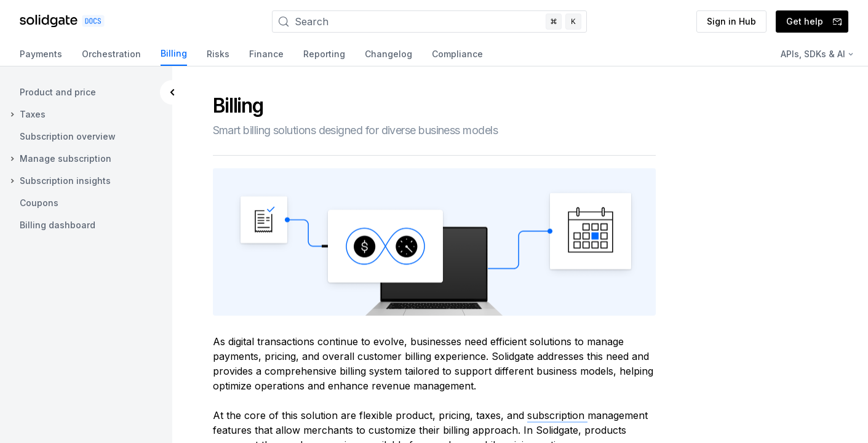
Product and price (58, 92)
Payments (41, 54)
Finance (266, 54)
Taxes (33, 114)
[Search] (429, 22)
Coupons (39, 203)
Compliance (457, 54)
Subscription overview (68, 136)
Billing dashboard (58, 225)
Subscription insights (65, 181)
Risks (218, 54)
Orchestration (111, 54)
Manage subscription (66, 158)
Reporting (324, 54)
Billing (174, 53)
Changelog (388, 54)
